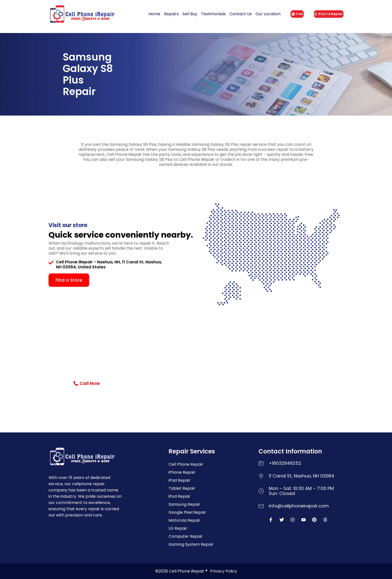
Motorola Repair (184, 520)
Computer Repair (186, 536)
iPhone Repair (182, 472)
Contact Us (241, 14)
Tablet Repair (182, 488)
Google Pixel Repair (187, 512)
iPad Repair (179, 480)
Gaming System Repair (191, 544)
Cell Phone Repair (186, 464)
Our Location (268, 14)
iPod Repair (179, 496)
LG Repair (178, 528)
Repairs (171, 14)
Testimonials (213, 14)
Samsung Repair (184, 504)
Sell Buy (190, 14)
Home (154, 14)
